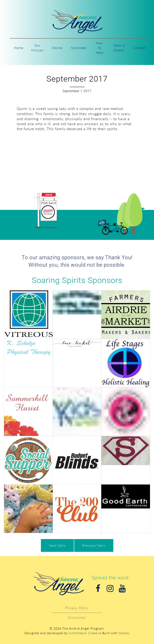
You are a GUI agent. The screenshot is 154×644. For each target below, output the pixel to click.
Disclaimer (77, 617)
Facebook (98, 588)
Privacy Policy (77, 608)
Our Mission (37, 48)
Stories (57, 48)
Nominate (78, 48)
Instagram (110, 588)
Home (19, 48)
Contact (140, 48)
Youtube (122, 588)
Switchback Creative (85, 633)
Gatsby (124, 633)
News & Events (119, 48)
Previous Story (94, 545)
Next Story (57, 545)
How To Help (100, 48)
